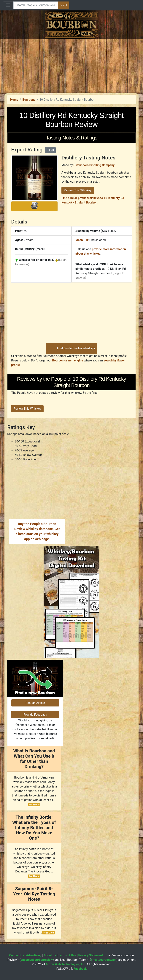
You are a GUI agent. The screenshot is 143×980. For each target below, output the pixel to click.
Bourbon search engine (68, 360)
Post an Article (35, 703)
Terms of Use (67, 955)
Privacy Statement (91, 955)
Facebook (80, 969)
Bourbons (29, 100)
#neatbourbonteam (104, 960)
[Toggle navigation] (8, 5)
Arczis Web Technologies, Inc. (66, 964)
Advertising (34, 955)
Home (14, 100)
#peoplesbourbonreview (37, 960)
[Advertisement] (71, 65)
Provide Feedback (35, 715)
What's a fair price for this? (37, 260)
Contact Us (17, 955)
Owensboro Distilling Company (94, 165)
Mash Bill (82, 240)
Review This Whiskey (78, 190)
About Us (50, 955)
